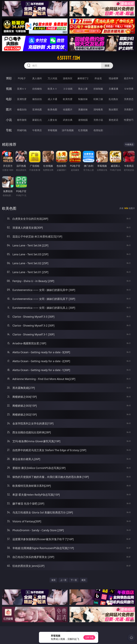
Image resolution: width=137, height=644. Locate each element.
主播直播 (113, 89)
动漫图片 (68, 109)
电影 (9, 99)
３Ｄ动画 (68, 89)
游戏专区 (68, 78)
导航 (9, 130)
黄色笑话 (113, 120)
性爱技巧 (129, 120)
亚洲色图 (37, 109)
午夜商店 (37, 130)
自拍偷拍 (37, 89)
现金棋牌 (113, 78)
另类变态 (129, 99)
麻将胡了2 (83, 78)
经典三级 (98, 99)
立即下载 (89, 637)
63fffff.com (68, 58)
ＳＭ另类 (129, 89)
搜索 (107, 66)
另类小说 (98, 120)
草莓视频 (52, 130)
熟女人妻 (83, 89)
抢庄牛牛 (129, 78)
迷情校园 (83, 120)
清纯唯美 (98, 109)
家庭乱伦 (37, 120)
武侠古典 (68, 120)
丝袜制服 (98, 89)
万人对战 (52, 78)
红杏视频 (83, 130)
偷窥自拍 (22, 109)
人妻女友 (52, 120)
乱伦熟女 (113, 99)
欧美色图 (52, 109)
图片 (9, 109)
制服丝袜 (83, 99)
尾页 (84, 580)
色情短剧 (98, 130)
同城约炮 (22, 130)
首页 (53, 580)
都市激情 (22, 120)
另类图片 (129, 109)
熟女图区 (113, 109)
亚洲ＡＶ (22, 89)
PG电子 (22, 78)
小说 (9, 120)
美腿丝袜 (83, 109)
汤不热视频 (68, 130)
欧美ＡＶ (52, 89)
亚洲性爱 (22, 99)
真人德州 (37, 78)
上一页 (63, 580)
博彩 (9, 78)
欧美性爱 (68, 99)
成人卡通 (52, 99)
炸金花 (98, 78)
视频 (9, 89)
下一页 (74, 580)
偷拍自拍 (37, 99)
